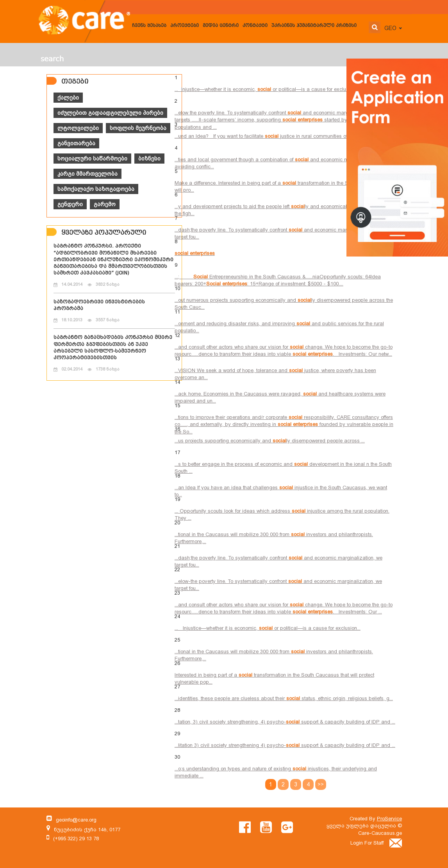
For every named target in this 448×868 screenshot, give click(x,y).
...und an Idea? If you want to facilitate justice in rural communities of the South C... (277, 136)
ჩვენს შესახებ (149, 26)
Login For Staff (376, 843)
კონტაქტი (255, 26)
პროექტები (185, 26)
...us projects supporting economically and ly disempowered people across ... (270, 441)
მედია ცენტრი (221, 26)
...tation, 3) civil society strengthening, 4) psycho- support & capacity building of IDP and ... (285, 722)
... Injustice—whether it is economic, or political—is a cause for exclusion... (267, 89)
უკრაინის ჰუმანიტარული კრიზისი (314, 26)
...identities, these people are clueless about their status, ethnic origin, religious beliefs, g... (284, 698)
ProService (389, 819)
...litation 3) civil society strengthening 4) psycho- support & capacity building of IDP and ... (285, 745)
